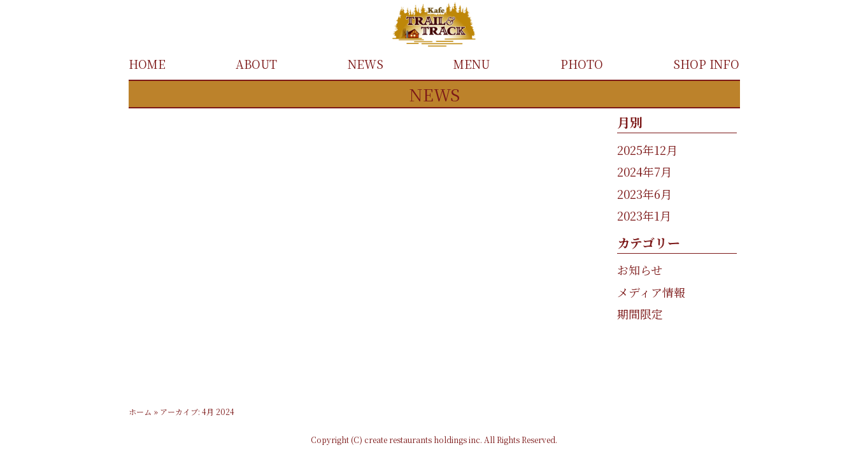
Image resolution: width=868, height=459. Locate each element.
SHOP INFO (706, 64)
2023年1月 (644, 215)
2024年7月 (644, 171)
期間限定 (640, 314)
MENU (472, 64)
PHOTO (582, 64)
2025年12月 (647, 150)
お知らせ (640, 270)
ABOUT (256, 64)
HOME (147, 64)
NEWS (366, 64)
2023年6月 (644, 194)
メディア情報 (651, 292)
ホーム (140, 412)
